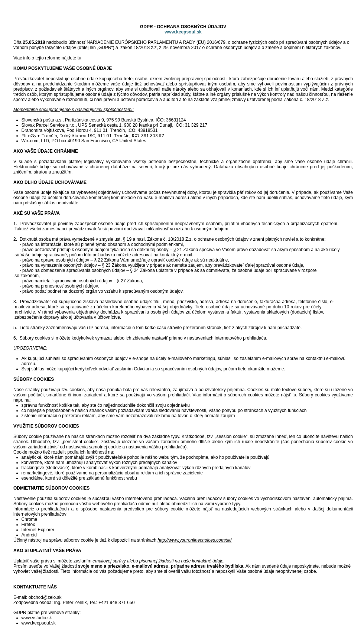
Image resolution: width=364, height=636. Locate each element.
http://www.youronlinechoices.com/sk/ (194, 540)
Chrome (30, 519)
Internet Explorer (38, 530)
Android (29, 535)
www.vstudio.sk (37, 618)
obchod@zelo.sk (45, 597)
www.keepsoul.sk (183, 32)
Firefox (28, 525)
